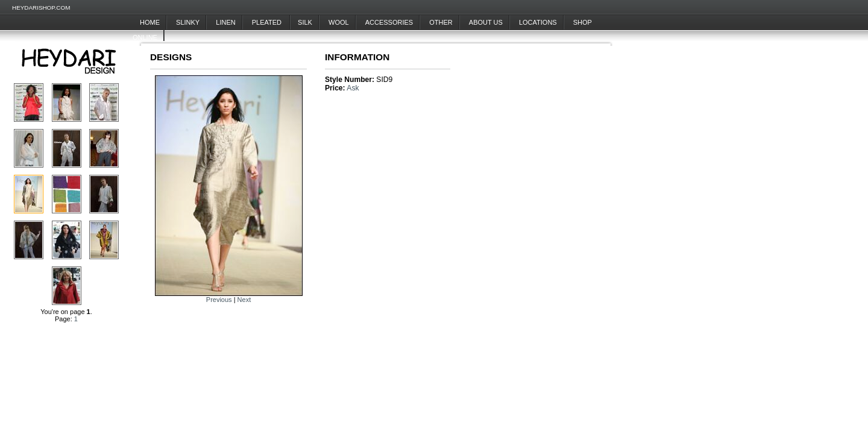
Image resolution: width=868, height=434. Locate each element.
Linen (225, 22)
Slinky (188, 22)
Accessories (389, 22)
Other (441, 22)
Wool (339, 22)
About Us (486, 22)
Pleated (268, 22)
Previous (219, 300)
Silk (305, 22)
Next (244, 300)
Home (150, 22)
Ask (353, 88)
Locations (538, 22)
